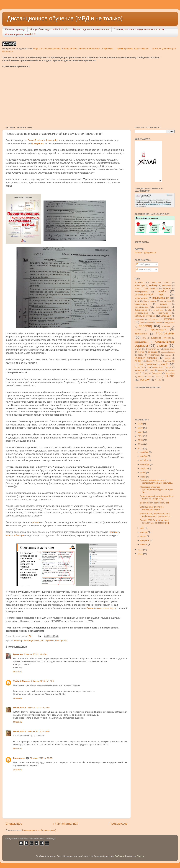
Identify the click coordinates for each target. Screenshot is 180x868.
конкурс (164, 304)
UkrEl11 (170, 376)
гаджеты (167, 288)
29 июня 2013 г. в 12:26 (42, 681)
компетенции (141, 304)
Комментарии (144, 270)
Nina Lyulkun (20, 708)
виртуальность (151, 288)
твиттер (141, 352)
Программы (165, 333)
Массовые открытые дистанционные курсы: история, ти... (157, 489)
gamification (158, 367)
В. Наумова (37, 143)
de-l (141, 364)
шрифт (168, 358)
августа (144, 468)
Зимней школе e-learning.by (43, 140)
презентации (158, 329)
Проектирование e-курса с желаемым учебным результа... (156, 481)
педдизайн (170, 322)
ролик (36, 522)
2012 (141, 550)
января (144, 544)
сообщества (61, 640)
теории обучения (168, 352)
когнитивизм (166, 301)
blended (149, 361)
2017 (141, 432)
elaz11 (165, 364)
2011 (141, 554)
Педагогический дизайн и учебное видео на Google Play (157, 497)
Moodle (161, 370)
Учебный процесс (146, 358)
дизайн (162, 291)
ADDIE (138, 361)
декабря (145, 452)
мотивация (166, 316)
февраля (145, 540)
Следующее (14, 824)
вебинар (18, 640)
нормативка (139, 319)
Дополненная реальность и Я (154, 503)
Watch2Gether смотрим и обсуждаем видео (152, 508)
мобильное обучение (145, 316)
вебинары (167, 285)
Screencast (157, 373)
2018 (141, 428)
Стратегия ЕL (153, 349)
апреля (144, 532)
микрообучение (141, 313)
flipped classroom (142, 367)
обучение (50, 640)
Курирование (141, 310)
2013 (141, 448)
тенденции (153, 352)
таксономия (169, 349)
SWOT (141, 377)
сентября (145, 464)
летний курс (158, 310)
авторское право (161, 282)
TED (149, 377)
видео (137, 288)
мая (143, 528)
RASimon (119, 856)
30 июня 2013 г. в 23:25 (41, 758)
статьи (162, 345)
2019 (141, 424)
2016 (141, 436)
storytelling (170, 373)
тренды (168, 355)
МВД (170, 310)
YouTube (158, 380)
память (159, 322)
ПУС (144, 338)
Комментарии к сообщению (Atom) (39, 830)
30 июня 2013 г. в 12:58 (38, 708)
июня (143, 477)
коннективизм (141, 307)
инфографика (141, 298)
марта (144, 536)
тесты (141, 355)
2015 (141, 440)
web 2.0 (144, 380)
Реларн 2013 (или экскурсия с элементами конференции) (155, 521)
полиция (138, 330)
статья (138, 349)
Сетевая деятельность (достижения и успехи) (139, 29)
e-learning (152, 364)
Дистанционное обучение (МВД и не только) (65, 18)
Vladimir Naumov (22, 681)
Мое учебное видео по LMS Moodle (49, 29)
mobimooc (139, 370)
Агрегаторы (140, 285)
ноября (144, 456)
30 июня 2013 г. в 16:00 (38, 731)
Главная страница (15, 29)
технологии (154, 355)
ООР (142, 322)
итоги (137, 301)
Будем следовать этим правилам (91, 29)
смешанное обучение (161, 338)
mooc (151, 370)
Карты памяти (150, 301)
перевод (145, 326)
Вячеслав (18, 654)
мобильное (163, 313)
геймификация (141, 292)
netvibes (171, 370)
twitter (158, 377)
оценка (150, 322)
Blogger (140, 856)
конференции (162, 307)
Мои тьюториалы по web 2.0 (20, 34)
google (169, 367)
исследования (161, 298)
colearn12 (170, 361)
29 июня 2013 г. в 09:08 (35, 654)
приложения (141, 334)
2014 (141, 444)
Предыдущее (118, 824)
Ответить (18, 672)
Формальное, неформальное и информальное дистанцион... (156, 515)
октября (145, 460)
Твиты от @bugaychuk (145, 253)
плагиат (166, 326)
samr (147, 373)
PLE (139, 373)
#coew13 (139, 282)
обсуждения (154, 319)
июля (143, 473)
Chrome (159, 361)
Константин (19, 758)
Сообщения (143, 264)
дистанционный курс (34, 640)
